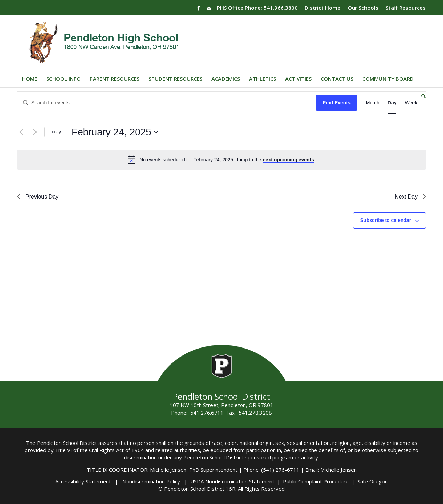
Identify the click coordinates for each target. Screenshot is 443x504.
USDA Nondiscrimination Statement (233, 481)
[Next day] (35, 132)
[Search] (421, 96)
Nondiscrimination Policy (152, 481)
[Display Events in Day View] (392, 103)
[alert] (227, 160)
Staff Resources (406, 8)
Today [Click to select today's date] (55, 132)
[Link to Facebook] (199, 8)
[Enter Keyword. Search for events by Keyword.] (167, 103)
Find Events (336, 103)
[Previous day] (21, 132)
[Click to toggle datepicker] (115, 132)
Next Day (410, 197)
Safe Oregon (373, 481)
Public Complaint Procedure (316, 481)
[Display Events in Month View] (373, 103)
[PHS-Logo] (109, 42)
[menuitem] (323, 8)
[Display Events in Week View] (411, 103)
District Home (323, 8)
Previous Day (38, 197)
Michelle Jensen (339, 470)
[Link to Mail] (209, 8)
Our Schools (363, 8)
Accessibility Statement (83, 481)
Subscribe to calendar (386, 220)
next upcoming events (288, 160)
